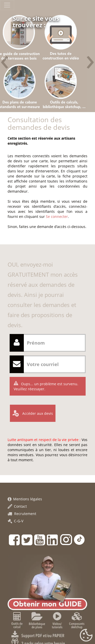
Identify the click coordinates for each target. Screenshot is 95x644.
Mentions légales (25, 499)
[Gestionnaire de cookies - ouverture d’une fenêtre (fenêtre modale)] (86, 635)
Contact (17, 506)
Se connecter (57, 216)
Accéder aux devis (37, 413)
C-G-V (15, 521)
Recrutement (22, 514)
